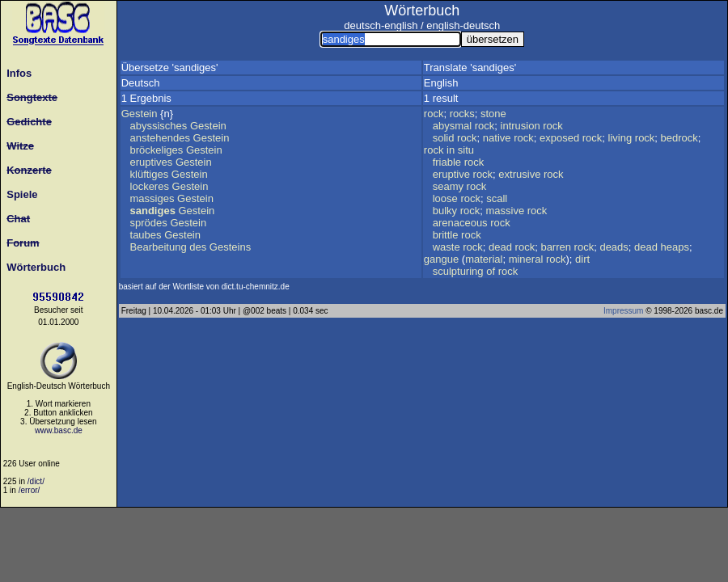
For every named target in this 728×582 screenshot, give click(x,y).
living (620, 138)
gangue (441, 259)
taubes (146, 235)
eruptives (152, 162)
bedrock (679, 138)
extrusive (519, 174)
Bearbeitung (159, 247)
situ (466, 150)
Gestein (140, 114)
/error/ (30, 490)
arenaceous (460, 223)
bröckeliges (157, 150)
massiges (152, 198)
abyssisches (159, 126)
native (497, 138)
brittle (446, 235)
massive (505, 211)
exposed (559, 138)
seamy (448, 186)
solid (444, 138)
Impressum (623, 311)
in (451, 150)
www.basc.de (59, 430)
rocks (462, 114)
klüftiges (150, 174)
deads (614, 247)
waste (447, 247)
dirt (582, 259)
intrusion (521, 126)
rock (434, 114)
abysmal (452, 126)
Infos (16, 73)
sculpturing (458, 271)
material (484, 259)
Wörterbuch (33, 267)
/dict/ (36, 481)
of (491, 271)
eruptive (451, 174)
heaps (675, 247)
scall (497, 198)
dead (500, 247)
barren (556, 247)
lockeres (150, 186)
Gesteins (230, 247)
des (198, 247)
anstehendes (160, 138)
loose (445, 198)
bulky (445, 211)
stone (493, 114)
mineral (526, 259)
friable (447, 162)
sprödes (149, 223)
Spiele (19, 194)
